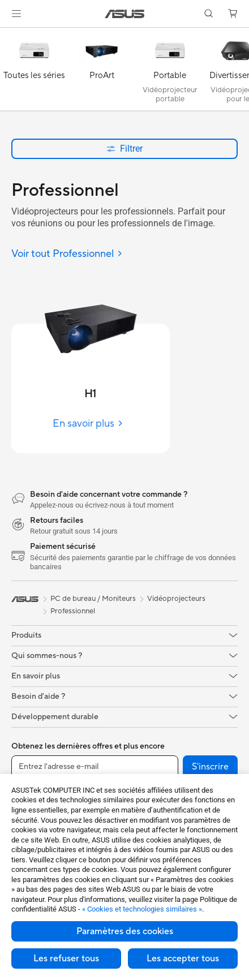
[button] (16, 14)
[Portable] (170, 72)
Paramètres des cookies (125, 931)
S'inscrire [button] (210, 767)
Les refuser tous (66, 958)
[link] (125, 14)
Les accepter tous (183, 958)
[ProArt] (102, 72)
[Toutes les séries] (34, 72)
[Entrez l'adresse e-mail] (95, 767)
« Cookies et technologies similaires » (142, 909)
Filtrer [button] (124, 149)
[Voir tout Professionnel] (67, 254)
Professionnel (73, 611)
